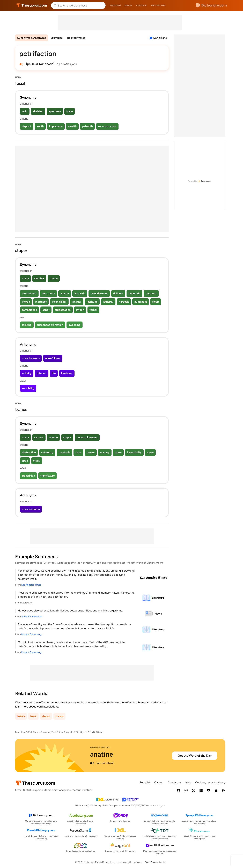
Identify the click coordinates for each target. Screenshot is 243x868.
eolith (40, 126)
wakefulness (53, 358)
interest (42, 373)
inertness (41, 302)
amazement (29, 293)
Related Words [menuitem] (76, 38)
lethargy (108, 302)
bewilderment (99, 293)
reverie (53, 437)
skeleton (38, 111)
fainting (27, 325)
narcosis (124, 302)
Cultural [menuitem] (142, 5)
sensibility (28, 388)
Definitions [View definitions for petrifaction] (160, 38)
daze (78, 452)
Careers (159, 782)
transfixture (48, 476)
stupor (67, 437)
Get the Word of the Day (195, 756)
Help (188, 782)
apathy (65, 293)
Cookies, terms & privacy (210, 782)
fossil (33, 716)
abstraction (29, 452)
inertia (26, 302)
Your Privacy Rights (155, 862)
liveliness (67, 373)
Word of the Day (100, 747)
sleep (156, 302)
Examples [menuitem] (57, 38)
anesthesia (48, 293)
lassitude (92, 302)
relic (25, 111)
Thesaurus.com (32, 5)
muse (150, 452)
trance (54, 278)
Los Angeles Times (31, 585)
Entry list (145, 782)
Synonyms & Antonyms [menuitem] (32, 38)
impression (56, 126)
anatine (102, 754)
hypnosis (151, 293)
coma (25, 278)
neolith (72, 126)
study (37, 461)
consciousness (31, 358)
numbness (141, 302)
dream (91, 452)
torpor (93, 310)
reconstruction (107, 126)
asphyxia (80, 293)
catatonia (64, 452)
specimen (55, 111)
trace (70, 111)
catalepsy (47, 452)
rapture (39, 437)
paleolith (87, 126)
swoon (80, 310)
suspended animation (50, 325)
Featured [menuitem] (115, 5)
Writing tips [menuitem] (158, 5)
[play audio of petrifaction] (21, 64)
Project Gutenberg (31, 634)
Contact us (175, 782)
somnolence (30, 310)
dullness (118, 293)
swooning (75, 325)
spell (25, 461)
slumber (39, 278)
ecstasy (105, 452)
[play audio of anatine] (92, 763)
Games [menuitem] (128, 5)
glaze (118, 452)
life (54, 373)
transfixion (28, 476)
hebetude (134, 293)
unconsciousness (87, 437)
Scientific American (32, 617)
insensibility (59, 302)
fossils (21, 716)
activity (27, 373)
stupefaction (63, 310)
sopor (46, 310)
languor (77, 302)
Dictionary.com (211, 5)
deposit (27, 126)
